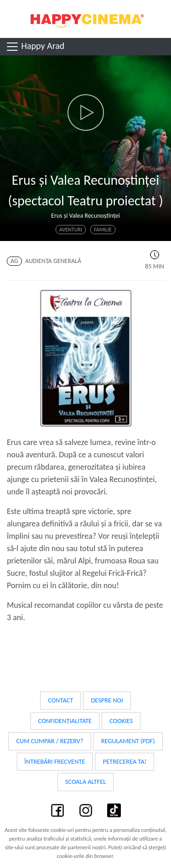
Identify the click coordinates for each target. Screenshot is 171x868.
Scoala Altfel (86, 782)
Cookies (121, 721)
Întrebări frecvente (55, 761)
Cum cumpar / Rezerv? (49, 741)
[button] (85, 113)
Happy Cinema (86, 19)
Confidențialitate (65, 721)
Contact (60, 700)
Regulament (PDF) (128, 741)
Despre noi (107, 700)
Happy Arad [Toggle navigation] (35, 47)
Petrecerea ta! (124, 761)
